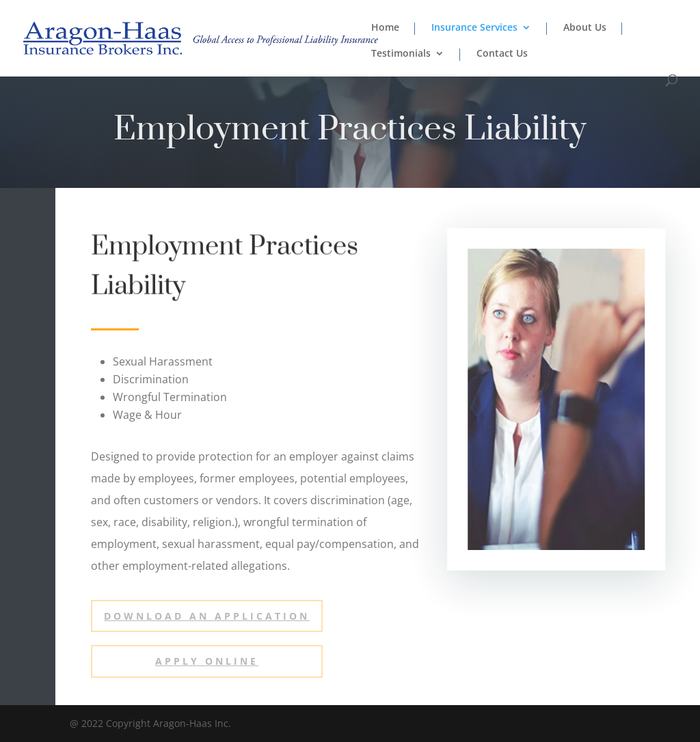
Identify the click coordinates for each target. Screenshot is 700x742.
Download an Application (207, 616)
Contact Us (502, 54)
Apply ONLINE (207, 661)
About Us (585, 28)
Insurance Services (474, 28)
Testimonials (401, 54)
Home (385, 28)
